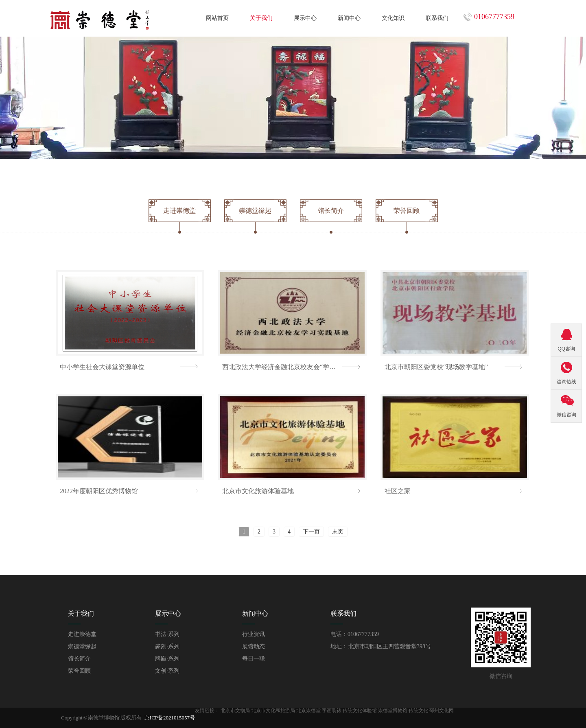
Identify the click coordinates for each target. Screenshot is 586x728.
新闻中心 (349, 18)
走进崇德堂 (82, 634)
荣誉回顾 (79, 671)
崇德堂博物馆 (393, 711)
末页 (338, 532)
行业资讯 (254, 634)
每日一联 (254, 659)
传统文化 (418, 711)
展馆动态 (254, 646)
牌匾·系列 (167, 659)
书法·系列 (167, 634)
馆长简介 (79, 659)
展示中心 (305, 18)
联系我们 (437, 18)
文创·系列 (167, 671)
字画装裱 (332, 711)
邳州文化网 (442, 711)
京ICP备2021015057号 (170, 718)
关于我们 (261, 18)
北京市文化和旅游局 (273, 711)
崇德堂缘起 (82, 646)
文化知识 (393, 18)
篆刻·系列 (167, 646)
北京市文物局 (235, 711)
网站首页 (217, 18)
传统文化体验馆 (360, 711)
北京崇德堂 (308, 711)
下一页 (311, 532)
